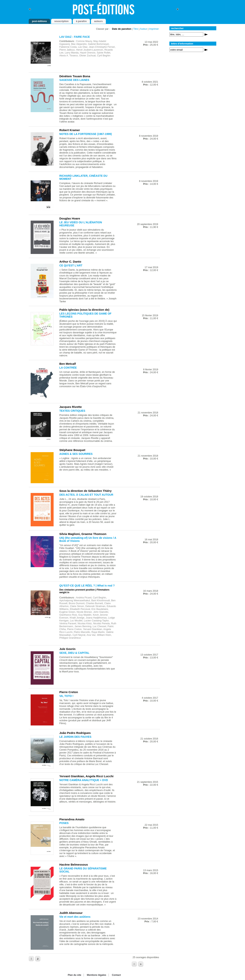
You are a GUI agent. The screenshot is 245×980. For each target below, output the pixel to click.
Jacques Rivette (71, 407)
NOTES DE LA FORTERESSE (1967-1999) (86, 134)
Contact (116, 975)
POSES (64, 823)
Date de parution (122, 29)
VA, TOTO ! (66, 696)
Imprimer (154, 29)
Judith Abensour (71, 913)
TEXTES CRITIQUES (72, 411)
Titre (136, 29)
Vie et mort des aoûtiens (75, 917)
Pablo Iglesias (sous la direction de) (84, 310)
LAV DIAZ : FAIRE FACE (75, 37)
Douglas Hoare (70, 218)
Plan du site (74, 975)
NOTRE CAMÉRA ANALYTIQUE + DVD (84, 780)
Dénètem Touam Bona (75, 76)
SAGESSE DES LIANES (74, 80)
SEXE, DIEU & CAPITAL (74, 653)
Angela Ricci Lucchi (100, 776)
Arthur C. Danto (70, 262)
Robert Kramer (70, 130)
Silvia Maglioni (70, 534)
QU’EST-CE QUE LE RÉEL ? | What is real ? (87, 586)
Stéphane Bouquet (72, 450)
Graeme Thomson (94, 534)
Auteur (144, 29)
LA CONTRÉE (68, 368)
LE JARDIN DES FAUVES (75, 737)
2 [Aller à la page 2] (38, 959)
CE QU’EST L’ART (71, 265)
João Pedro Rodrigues (75, 733)
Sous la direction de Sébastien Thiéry (85, 491)
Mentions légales (97, 975)
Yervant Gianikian (72, 776)
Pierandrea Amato (72, 819)
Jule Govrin (67, 649)
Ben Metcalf (68, 364)
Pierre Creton (69, 692)
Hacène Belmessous (74, 865)
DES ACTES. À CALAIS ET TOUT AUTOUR (86, 495)
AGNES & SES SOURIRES (76, 454)
